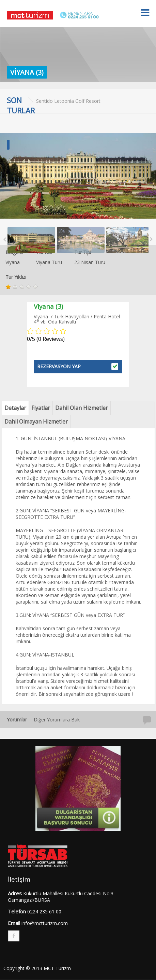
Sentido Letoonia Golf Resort (68, 101)
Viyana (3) (27, 72)
